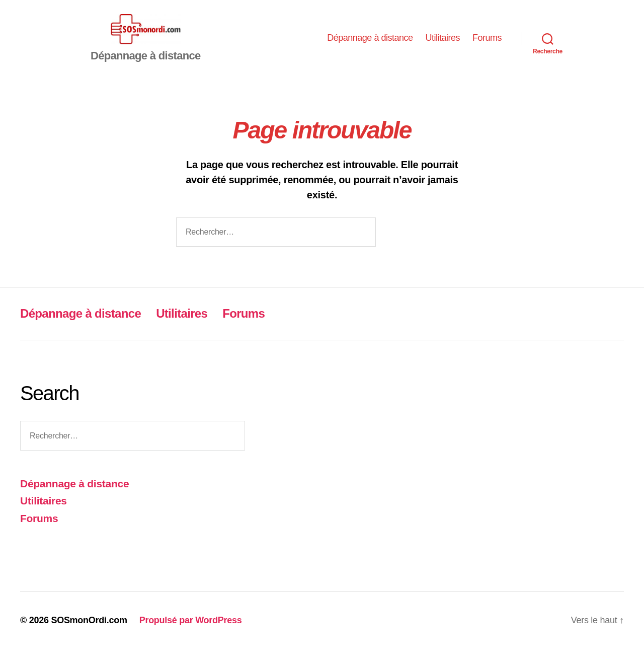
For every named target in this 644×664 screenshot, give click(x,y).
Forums (487, 45)
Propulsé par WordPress (191, 635)
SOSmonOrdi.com (89, 635)
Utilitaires (442, 45)
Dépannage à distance (370, 45)
